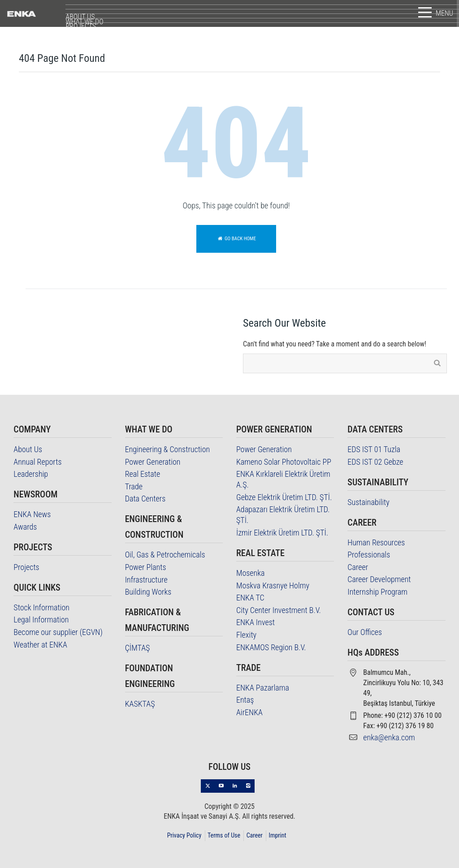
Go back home (236, 239)
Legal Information (41, 620)
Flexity (246, 635)
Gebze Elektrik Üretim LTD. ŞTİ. (284, 497)
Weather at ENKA (40, 645)
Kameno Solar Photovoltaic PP (284, 462)
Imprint (277, 835)
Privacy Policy (184, 835)
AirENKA (249, 712)
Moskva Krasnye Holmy (273, 585)
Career (358, 567)
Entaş (245, 700)
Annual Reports (37, 462)
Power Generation (153, 462)
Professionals (369, 555)
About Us (28, 449)
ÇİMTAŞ (138, 648)
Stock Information (41, 607)
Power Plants (146, 567)
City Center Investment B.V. (279, 610)
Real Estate (143, 474)
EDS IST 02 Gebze (375, 462)
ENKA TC (250, 598)
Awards (25, 527)
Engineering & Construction (168, 449)
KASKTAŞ (140, 704)
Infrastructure (146, 580)
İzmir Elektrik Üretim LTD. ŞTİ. (282, 533)
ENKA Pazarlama (263, 688)
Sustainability (368, 502)
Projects (26, 567)
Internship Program (377, 592)
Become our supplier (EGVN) (58, 632)
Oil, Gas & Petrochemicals (165, 555)
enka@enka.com (389, 737)
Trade (134, 486)
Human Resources (376, 542)
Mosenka (251, 573)
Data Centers (145, 499)
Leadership (31, 474)
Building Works (148, 592)
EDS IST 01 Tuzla (374, 449)
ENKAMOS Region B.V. (271, 647)
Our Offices (365, 632)
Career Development (379, 579)
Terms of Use (224, 835)
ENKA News (32, 514)
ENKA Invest (255, 622)
